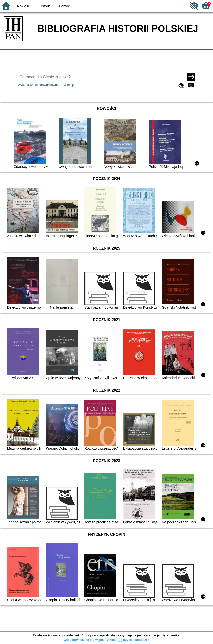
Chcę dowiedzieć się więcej (84, 640)
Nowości (24, 6)
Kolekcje (69, 85)
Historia (45, 6)
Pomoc (64, 6)
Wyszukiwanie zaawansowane (39, 85)
